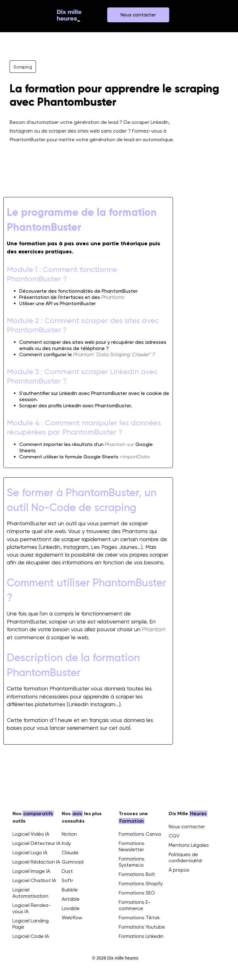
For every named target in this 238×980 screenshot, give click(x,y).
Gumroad (73, 862)
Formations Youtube (142, 927)
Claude (70, 853)
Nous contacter (187, 827)
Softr (67, 880)
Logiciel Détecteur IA (36, 843)
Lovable (71, 908)
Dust (67, 871)
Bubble (70, 890)
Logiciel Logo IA (30, 853)
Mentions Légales (189, 845)
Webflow (72, 918)
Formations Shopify (141, 884)
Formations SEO (137, 893)
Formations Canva (140, 834)
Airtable (71, 899)
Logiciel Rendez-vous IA (32, 908)
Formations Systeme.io (132, 862)
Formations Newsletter (132, 846)
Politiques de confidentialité (185, 857)
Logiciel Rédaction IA (36, 862)
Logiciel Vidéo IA (31, 834)
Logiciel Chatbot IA (34, 880)
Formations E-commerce (135, 905)
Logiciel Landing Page (31, 924)
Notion (69, 834)
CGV (174, 836)
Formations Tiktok (139, 918)
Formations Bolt (137, 874)
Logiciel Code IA (31, 936)
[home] (69, 15)
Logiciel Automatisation (30, 893)
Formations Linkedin (141, 936)
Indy (66, 843)
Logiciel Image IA (31, 871)
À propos (179, 870)
